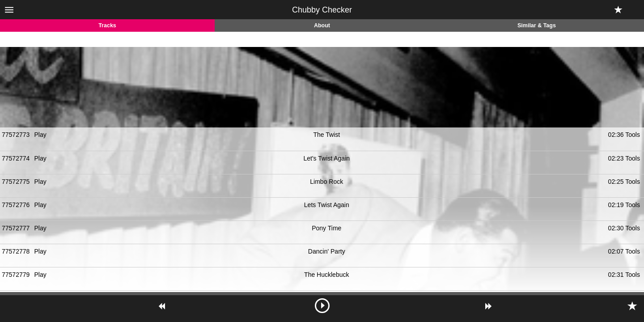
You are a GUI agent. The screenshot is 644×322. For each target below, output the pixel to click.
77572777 (16, 228)
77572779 (16, 275)
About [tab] (322, 25)
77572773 (16, 135)
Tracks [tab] (107, 25)
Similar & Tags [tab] (537, 25)
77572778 (16, 251)
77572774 (16, 158)
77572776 (16, 205)
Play (40, 135)
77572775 (16, 182)
